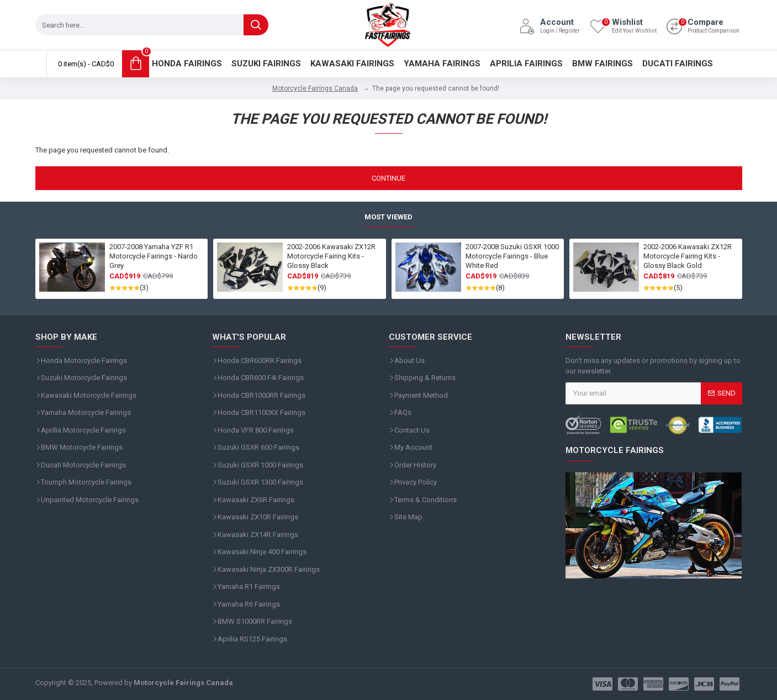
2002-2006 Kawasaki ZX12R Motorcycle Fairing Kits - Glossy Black (331, 256)
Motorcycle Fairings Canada (315, 88)
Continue (388, 178)
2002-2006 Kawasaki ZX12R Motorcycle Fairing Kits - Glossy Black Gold (688, 256)
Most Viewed (388, 217)
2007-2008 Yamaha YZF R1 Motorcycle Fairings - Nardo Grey (154, 256)
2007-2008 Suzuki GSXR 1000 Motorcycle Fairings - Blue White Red (512, 256)
